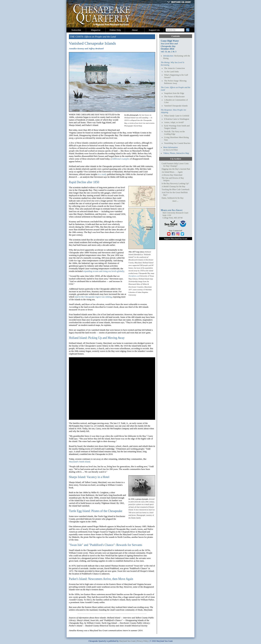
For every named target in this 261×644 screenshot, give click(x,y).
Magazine (96, 30)
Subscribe (76, 30)
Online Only (115, 30)
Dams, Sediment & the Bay (173, 198)
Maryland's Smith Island (79, 462)
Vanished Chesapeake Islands (176, 106)
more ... (175, 201)
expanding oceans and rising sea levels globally (104, 271)
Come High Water (170, 44)
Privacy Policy (143, 641)
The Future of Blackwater (174, 97)
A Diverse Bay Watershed (172, 175)
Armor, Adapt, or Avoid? (174, 122)
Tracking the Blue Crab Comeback (176, 189)
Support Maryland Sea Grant (176, 239)
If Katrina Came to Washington (177, 119)
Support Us (154, 30)
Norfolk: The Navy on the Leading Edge (174, 133)
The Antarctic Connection (174, 68)
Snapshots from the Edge (174, 93)
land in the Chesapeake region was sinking (93, 297)
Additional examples (121, 159)
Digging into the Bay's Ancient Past (176, 169)
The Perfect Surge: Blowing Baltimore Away (175, 82)
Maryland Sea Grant (181, 2)
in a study (102, 174)
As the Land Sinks (171, 72)
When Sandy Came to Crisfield (177, 116)
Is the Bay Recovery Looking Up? (175, 183)
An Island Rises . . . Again (172, 172)
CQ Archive (176, 159)
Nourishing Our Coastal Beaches (177, 143)
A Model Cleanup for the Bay (173, 186)
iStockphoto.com (134, 276)
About (135, 30)
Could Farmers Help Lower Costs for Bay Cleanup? (175, 165)
